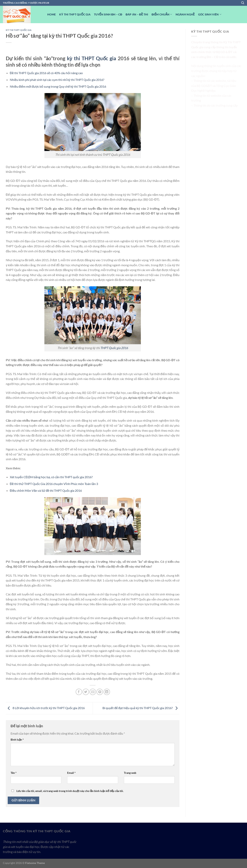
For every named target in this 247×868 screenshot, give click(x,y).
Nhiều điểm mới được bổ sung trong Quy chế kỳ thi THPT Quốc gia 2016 (58, 86)
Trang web (130, 773)
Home (52, 14)
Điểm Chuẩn (162, 14)
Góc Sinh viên (210, 14)
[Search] (243, 3)
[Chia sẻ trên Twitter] (86, 692)
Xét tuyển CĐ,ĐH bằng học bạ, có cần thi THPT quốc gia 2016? (51, 477)
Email (71, 773)
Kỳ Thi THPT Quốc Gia (75, 14)
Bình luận (17, 740)
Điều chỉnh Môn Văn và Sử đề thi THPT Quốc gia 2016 (46, 490)
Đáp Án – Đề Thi (137, 14)
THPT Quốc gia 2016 (114, 348)
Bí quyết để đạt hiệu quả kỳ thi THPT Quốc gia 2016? (141, 708)
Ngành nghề (185, 14)
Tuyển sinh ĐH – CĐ (108, 14)
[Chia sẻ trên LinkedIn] (107, 692)
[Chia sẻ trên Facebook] (79, 692)
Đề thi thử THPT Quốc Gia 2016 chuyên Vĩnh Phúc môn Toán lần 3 (54, 484)
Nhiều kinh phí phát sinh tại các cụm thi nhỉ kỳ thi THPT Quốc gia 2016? (57, 80)
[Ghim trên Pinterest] (100, 692)
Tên (14, 773)
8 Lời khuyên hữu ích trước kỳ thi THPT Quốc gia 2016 (45, 708)
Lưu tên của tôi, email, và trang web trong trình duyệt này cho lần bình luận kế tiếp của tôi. (70, 791)
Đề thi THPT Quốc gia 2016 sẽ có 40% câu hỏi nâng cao (46, 73)
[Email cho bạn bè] (93, 692)
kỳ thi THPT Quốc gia (92, 58)
